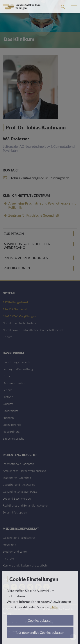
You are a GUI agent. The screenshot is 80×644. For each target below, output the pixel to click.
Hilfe (54, 607)
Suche (63, 7)
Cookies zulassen (40, 620)
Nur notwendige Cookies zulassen (40, 632)
